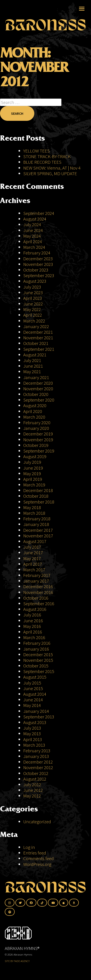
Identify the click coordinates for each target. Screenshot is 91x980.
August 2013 (35, 722)
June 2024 (33, 230)
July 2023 (32, 287)
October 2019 (36, 445)
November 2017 (38, 536)
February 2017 (37, 575)
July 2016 (32, 615)
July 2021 (32, 360)
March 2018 (34, 513)
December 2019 (38, 434)
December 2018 (38, 490)
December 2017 (38, 530)
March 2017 (34, 570)
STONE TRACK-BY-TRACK (47, 156)
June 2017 (33, 553)
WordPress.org (37, 864)
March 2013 (34, 745)
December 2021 (38, 332)
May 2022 (32, 309)
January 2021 (36, 377)
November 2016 (38, 592)
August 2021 (35, 355)
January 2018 (36, 524)
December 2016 (38, 586)
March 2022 (34, 321)
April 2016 (33, 632)
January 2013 (36, 756)
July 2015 (32, 683)
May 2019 (32, 473)
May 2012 (32, 796)
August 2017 (35, 541)
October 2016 (36, 598)
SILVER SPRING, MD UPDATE (50, 173)
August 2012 (35, 779)
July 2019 (32, 462)
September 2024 (39, 213)
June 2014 (33, 700)
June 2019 (33, 468)
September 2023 (39, 275)
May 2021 (32, 372)
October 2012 (36, 773)
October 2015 (36, 666)
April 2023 (33, 298)
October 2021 (36, 343)
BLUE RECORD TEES (43, 162)
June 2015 (33, 688)
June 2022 (33, 304)
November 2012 (38, 767)
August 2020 (35, 405)
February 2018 (37, 519)
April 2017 (33, 564)
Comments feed (38, 858)
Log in (29, 847)
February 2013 (37, 751)
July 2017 (32, 547)
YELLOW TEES (36, 151)
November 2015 (38, 660)
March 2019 (34, 485)
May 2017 (32, 558)
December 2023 (38, 259)
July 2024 (32, 224)
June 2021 (33, 366)
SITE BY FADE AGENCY (17, 961)
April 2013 (33, 739)
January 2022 (36, 326)
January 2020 (36, 428)
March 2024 (34, 247)
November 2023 (38, 264)
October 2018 (36, 496)
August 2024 (35, 219)
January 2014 (36, 711)
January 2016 (36, 649)
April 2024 (33, 242)
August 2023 (35, 281)
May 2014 (32, 705)
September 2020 (39, 400)
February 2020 (37, 423)
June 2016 (33, 621)
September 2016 (39, 604)
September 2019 (39, 451)
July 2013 (32, 728)
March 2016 (34, 637)
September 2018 (39, 502)
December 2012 (38, 762)
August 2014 (35, 694)
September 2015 (39, 671)
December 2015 (38, 654)
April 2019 (33, 479)
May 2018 (32, 507)
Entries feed (35, 853)
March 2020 (34, 417)
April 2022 (33, 315)
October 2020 (36, 394)
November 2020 (38, 389)
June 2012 (33, 790)
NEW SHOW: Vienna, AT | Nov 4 (52, 168)
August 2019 (35, 456)
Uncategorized (37, 822)
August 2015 (35, 677)
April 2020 (33, 411)
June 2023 (33, 292)
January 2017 (36, 581)
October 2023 (36, 270)
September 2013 (39, 717)
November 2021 (38, 338)
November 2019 (38, 440)
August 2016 (35, 609)
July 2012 (32, 785)
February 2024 (37, 253)
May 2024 (32, 236)
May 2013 (32, 734)
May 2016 (32, 626)
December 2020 (38, 383)
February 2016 (37, 643)
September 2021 (39, 349)
